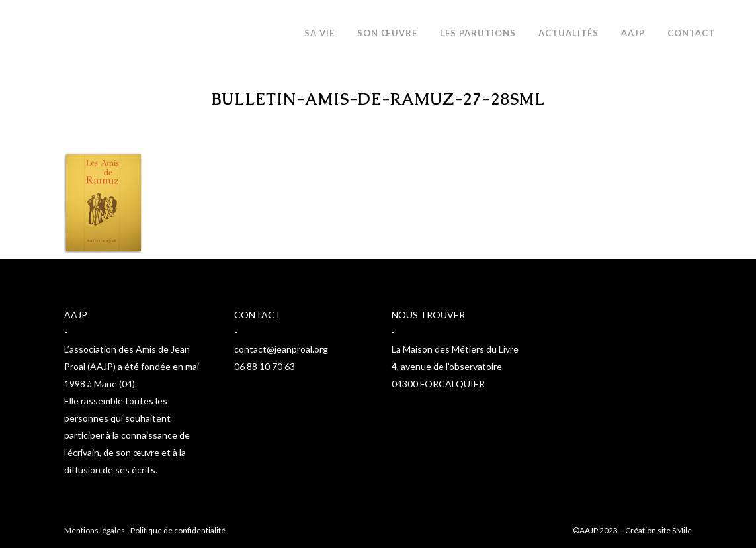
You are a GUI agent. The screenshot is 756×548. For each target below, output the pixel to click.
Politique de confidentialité (178, 530)
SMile (682, 530)
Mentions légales (95, 530)
